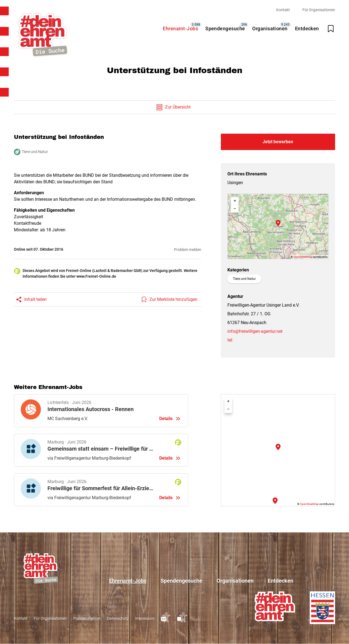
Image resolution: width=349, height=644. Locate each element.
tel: (230, 340)
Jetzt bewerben (278, 142)
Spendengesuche (225, 29)
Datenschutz (118, 618)
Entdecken (307, 29)
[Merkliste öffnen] (331, 29)
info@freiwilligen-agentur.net (255, 331)
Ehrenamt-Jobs (180, 29)
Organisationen (270, 29)
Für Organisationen (319, 10)
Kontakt (283, 10)
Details (101, 411)
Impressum (145, 618)
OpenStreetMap (303, 257)
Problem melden (188, 250)
